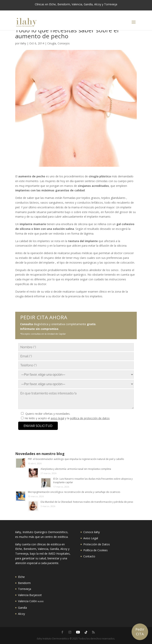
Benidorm (24, 583)
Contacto (89, 556)
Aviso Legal (91, 538)
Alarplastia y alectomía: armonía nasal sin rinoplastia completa (76, 469)
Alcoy (21, 614)
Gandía (22, 608)
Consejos (64, 43)
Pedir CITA (140, 632)
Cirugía (52, 43)
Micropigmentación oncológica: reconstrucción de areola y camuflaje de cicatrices (74, 492)
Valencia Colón (31, 601)
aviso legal (57, 418)
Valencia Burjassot (30, 595)
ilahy (23, 43)
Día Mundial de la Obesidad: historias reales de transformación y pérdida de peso (87, 502)
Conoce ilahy (92, 532)
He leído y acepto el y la (67, 418)
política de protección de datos (90, 418)
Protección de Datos (97, 544)
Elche (21, 577)
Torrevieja (25, 589)
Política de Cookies (95, 550)
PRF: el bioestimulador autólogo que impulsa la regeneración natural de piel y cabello (76, 459)
